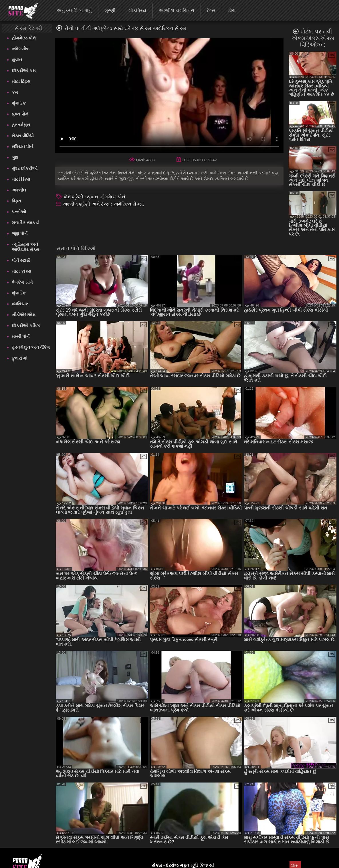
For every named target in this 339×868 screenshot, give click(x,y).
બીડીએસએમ (24, 315)
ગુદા (15, 157)
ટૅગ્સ (211, 10)
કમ (15, 92)
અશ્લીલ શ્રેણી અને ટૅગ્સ (87, 204)
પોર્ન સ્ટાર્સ (21, 260)
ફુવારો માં (20, 358)
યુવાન (17, 60)
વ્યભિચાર (20, 304)
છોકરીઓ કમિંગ (26, 325)
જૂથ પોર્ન (20, 233)
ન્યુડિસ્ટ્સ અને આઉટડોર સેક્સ (25, 247)
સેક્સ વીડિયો (23, 136)
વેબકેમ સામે (22, 282)
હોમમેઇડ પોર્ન (24, 38)
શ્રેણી (110, 10)
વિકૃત (16, 201)
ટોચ (232, 10)
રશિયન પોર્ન (22, 147)
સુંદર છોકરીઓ (25, 168)
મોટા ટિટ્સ (21, 81)
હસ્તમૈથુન (21, 125)
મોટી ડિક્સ (21, 179)
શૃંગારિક (19, 103)
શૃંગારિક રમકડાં (25, 223)
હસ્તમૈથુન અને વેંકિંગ (31, 347)
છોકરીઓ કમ (24, 70)
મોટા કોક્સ (21, 271)
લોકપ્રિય (137, 10)
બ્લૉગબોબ (21, 49)
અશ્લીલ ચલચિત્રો (176, 10)
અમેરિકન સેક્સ (128, 204)
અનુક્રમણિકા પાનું (74, 10)
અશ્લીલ (19, 190)
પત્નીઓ (19, 212)
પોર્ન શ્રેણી (74, 197)
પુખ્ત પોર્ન (20, 114)
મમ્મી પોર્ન (21, 336)
